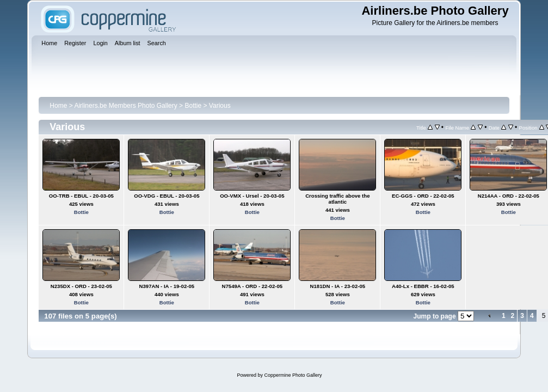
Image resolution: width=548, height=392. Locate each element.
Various (220, 106)
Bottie (193, 106)
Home (58, 106)
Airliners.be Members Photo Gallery (125, 106)
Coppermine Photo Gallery (293, 375)
